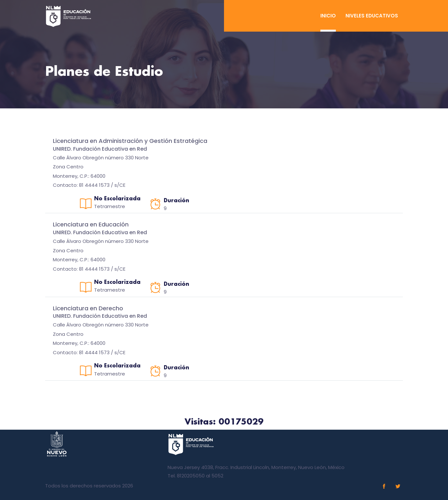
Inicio (328, 16)
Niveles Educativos (372, 16)
